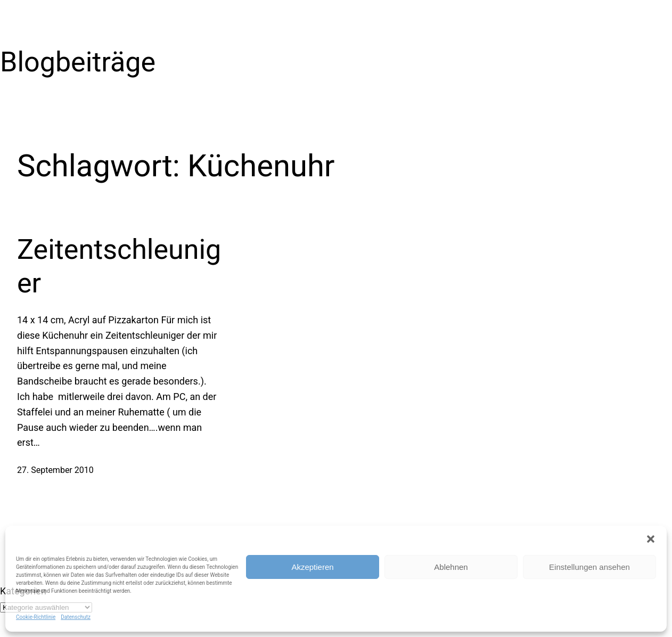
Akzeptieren (312, 567)
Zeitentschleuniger (119, 266)
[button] (651, 539)
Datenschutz (76, 617)
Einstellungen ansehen (589, 567)
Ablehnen (451, 567)
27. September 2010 (55, 470)
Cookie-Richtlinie (36, 617)
